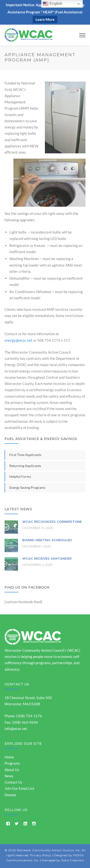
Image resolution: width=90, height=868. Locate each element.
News (9, 776)
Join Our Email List (19, 788)
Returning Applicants (25, 466)
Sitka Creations (73, 860)
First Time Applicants (25, 455)
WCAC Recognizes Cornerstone (52, 522)
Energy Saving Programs (27, 487)
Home (9, 757)
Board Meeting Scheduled (47, 540)
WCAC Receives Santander (47, 558)
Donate (10, 795)
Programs (12, 763)
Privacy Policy (41, 855)
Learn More (45, 19)
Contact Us (17, 684)
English (52, 4)
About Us (12, 770)
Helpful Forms (20, 476)
